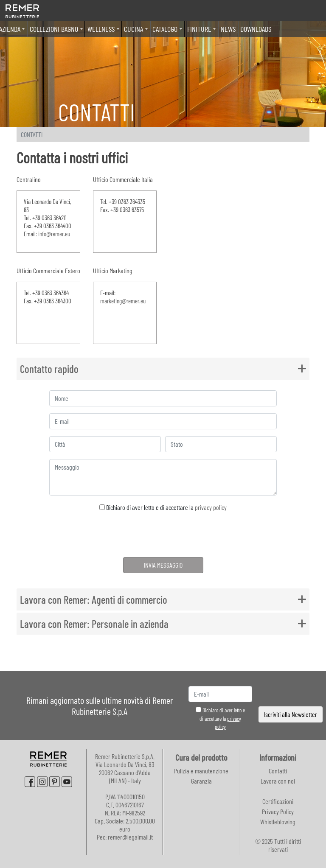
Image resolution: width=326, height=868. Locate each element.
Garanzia (201, 781)
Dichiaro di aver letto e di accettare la (163, 507)
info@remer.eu (54, 234)
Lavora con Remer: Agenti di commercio (94, 599)
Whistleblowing (278, 822)
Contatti (278, 771)
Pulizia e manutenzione (201, 771)
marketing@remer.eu (123, 301)
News (228, 29)
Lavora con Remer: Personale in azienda (94, 624)
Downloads (256, 29)
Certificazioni (278, 801)
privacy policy (211, 507)
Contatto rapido (49, 369)
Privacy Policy (278, 811)
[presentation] (163, 536)
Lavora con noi (278, 781)
